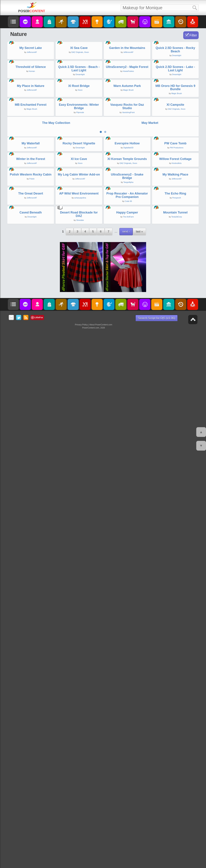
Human (32, 181)
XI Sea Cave (79, 103)
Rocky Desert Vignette (79, 462)
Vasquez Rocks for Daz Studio (127, 325)
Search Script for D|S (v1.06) (157, 856)
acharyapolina (80, 681)
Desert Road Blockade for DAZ (79, 752)
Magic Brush (128, 254)
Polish (32, 607)
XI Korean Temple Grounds (127, 533)
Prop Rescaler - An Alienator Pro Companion (127, 678)
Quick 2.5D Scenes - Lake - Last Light (175, 178)
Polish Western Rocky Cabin (31, 603)
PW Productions (177, 467)
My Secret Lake (31, 103)
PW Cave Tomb (175, 462)
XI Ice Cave (79, 533)
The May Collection (56, 387)
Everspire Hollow (127, 462)
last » (139, 769)
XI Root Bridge (79, 250)
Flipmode (80, 331)
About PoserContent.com (101, 863)
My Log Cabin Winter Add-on (79, 603)
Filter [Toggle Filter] (193, 35)
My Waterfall (31, 462)
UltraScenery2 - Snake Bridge (127, 605)
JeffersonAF (32, 107)
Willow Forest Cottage (175, 533)
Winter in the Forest (31, 533)
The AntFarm (128, 755)
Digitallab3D (128, 467)
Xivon (87, 107)
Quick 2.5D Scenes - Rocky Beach (175, 104)
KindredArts (177, 537)
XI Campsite (175, 324)
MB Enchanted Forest (31, 324)
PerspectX (177, 681)
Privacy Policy (81, 863)
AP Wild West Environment (79, 677)
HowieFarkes (128, 181)
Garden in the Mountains (127, 103)
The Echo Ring (175, 677)
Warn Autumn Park (127, 250)
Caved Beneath (31, 750)
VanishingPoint (128, 331)
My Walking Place (175, 603)
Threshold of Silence (31, 176)
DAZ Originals (77, 107)
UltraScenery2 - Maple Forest (127, 176)
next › (126, 769)
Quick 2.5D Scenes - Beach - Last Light (79, 178)
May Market (150, 387)
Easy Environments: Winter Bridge (79, 325)
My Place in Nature (31, 250)
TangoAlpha (128, 611)
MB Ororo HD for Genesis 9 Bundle (175, 252)
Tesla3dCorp (177, 755)
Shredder (80, 758)
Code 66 (128, 684)
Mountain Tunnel (175, 750)
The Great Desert (31, 677)
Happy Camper (127, 750)
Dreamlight (177, 110)
